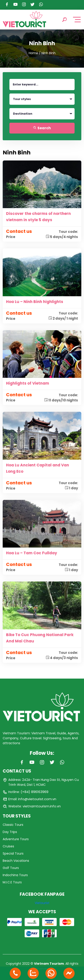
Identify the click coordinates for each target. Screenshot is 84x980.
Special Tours (13, 853)
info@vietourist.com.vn (37, 799)
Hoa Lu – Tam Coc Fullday (32, 553)
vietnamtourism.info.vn (42, 806)
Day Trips (10, 832)
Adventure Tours (16, 839)
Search (42, 128)
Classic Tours (13, 825)
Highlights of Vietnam (28, 383)
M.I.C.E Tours (12, 882)
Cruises (8, 846)
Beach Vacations (16, 861)
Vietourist (42, 903)
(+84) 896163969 (34, 792)
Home (33, 53)
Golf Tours (11, 868)
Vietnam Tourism (49, 964)
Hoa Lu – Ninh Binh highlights (35, 302)
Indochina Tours (15, 875)
